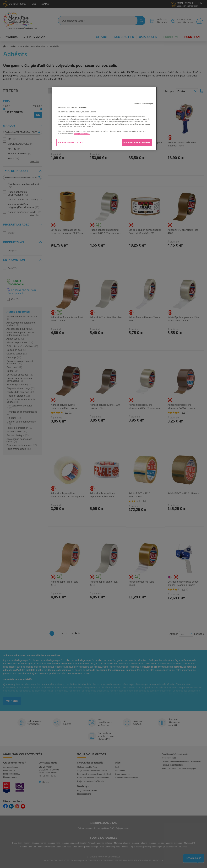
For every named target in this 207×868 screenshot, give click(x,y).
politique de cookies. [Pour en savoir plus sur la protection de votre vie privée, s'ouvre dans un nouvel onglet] (82, 134)
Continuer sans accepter (143, 104)
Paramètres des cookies (70, 142)
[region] (104, 119)
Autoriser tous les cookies (137, 142)
